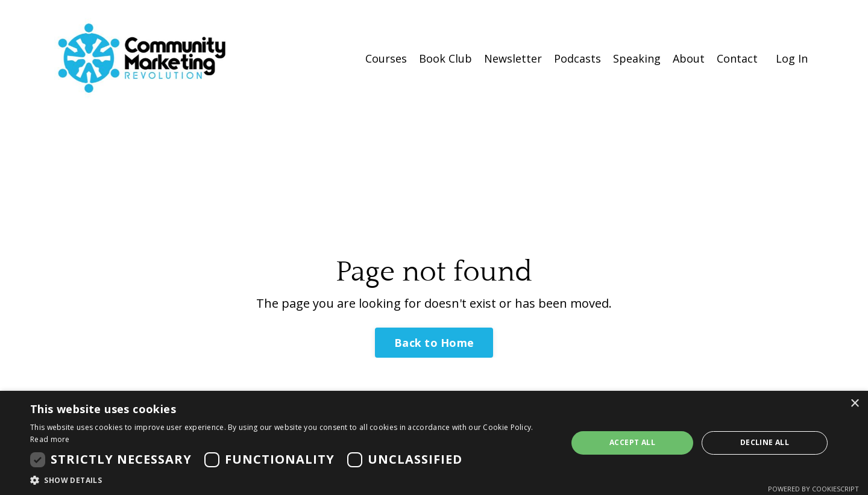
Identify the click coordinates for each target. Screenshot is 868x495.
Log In (792, 58)
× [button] (854, 404)
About (689, 58)
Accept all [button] (632, 442)
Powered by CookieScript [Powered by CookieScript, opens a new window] (813, 489)
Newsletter (513, 58)
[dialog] (434, 443)
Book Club (445, 58)
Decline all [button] (765, 442)
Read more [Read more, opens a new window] (50, 439)
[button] (291, 480)
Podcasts (577, 58)
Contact (737, 58)
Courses (386, 58)
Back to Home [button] (434, 343)
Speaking (637, 58)
